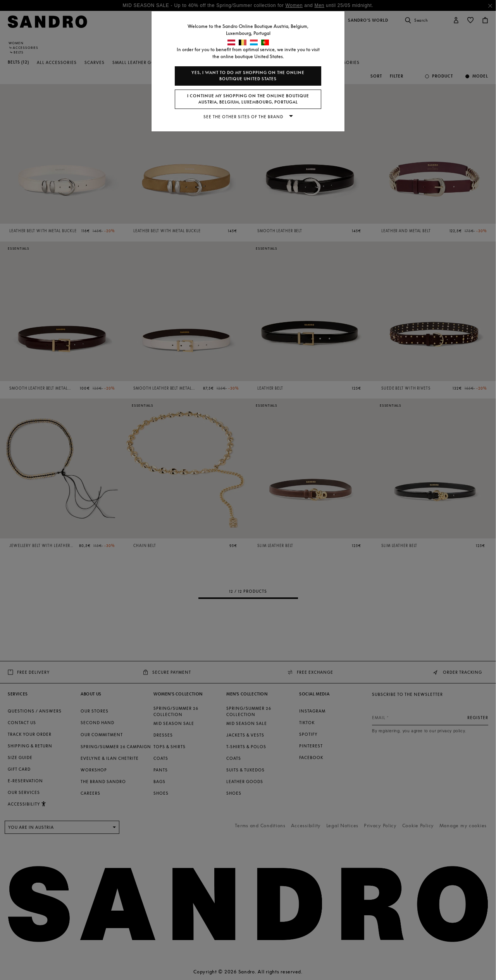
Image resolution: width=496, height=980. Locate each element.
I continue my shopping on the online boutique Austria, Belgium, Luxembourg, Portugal (248, 99)
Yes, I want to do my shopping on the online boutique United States (248, 76)
